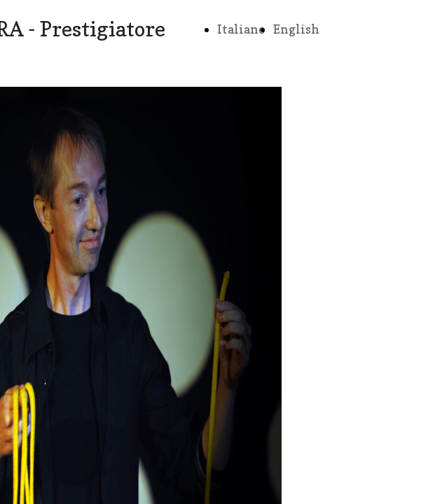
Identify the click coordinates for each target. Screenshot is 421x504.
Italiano (241, 29)
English (296, 29)
